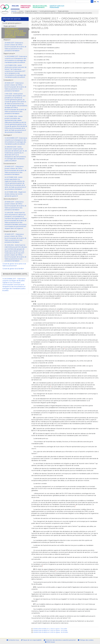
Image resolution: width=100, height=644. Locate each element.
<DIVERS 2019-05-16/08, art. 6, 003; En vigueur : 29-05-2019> (51, 632)
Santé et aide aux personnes (57, 7)
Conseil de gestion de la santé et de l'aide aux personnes (14, 265)
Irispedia (14, 11)
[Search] (83, 1)
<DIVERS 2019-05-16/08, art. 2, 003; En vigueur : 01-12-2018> (50, 629)
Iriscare (15, 6)
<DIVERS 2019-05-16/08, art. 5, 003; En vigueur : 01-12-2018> (50, 631)
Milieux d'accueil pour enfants (40, 7)
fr (95, 2)
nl (98, 2)
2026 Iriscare (50, 642)
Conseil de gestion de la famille (13, 269)
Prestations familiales (26, 7)
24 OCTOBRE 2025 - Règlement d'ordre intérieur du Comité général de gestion (15, 194)
